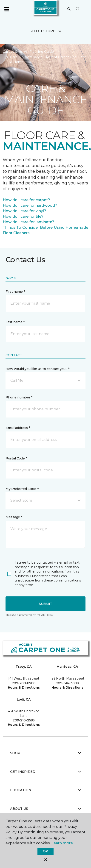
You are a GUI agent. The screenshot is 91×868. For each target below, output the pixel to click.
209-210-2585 (24, 720)
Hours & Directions (24, 687)
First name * (15, 292)
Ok (45, 851)
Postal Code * (16, 458)
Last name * (15, 322)
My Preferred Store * (22, 489)
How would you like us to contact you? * (37, 369)
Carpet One (12, 52)
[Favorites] (77, 9)
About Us (45, 809)
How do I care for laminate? (28, 222)
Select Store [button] (42, 31)
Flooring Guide (42, 52)
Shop (45, 753)
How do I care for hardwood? (30, 205)
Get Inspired (45, 772)
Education (45, 790)
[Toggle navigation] (7, 9)
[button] (69, 9)
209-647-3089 (67, 683)
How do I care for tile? (23, 216)
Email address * (18, 428)
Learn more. (62, 843)
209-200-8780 (24, 683)
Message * (14, 517)
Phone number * (19, 397)
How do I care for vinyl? (24, 211)
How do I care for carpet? (26, 200)
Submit (45, 604)
